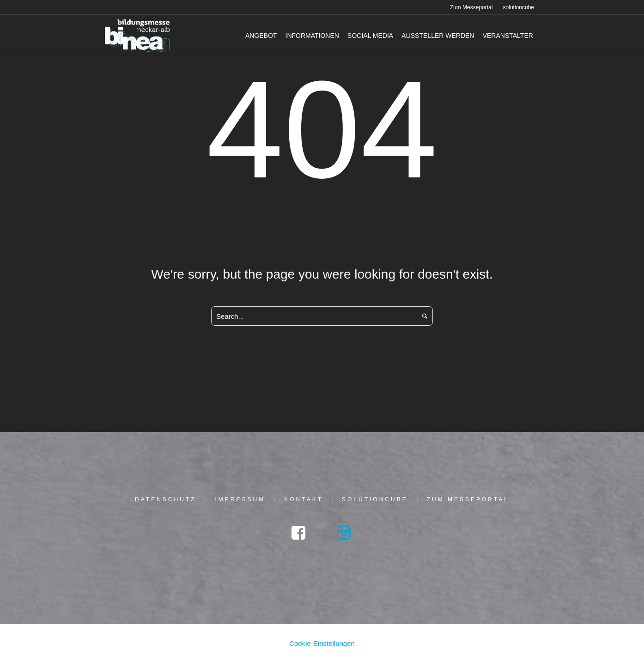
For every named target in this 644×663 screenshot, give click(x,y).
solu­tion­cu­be (375, 499)
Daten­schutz (165, 499)
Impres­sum (240, 499)
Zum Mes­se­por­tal (468, 499)
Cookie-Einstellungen (322, 643)
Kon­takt (304, 499)
